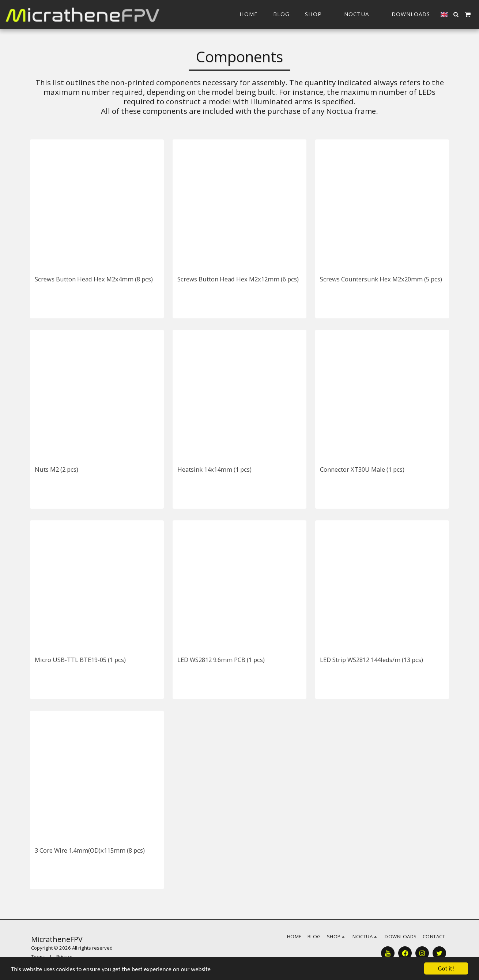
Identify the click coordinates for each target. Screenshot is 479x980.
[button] (360, 14)
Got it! (446, 968)
